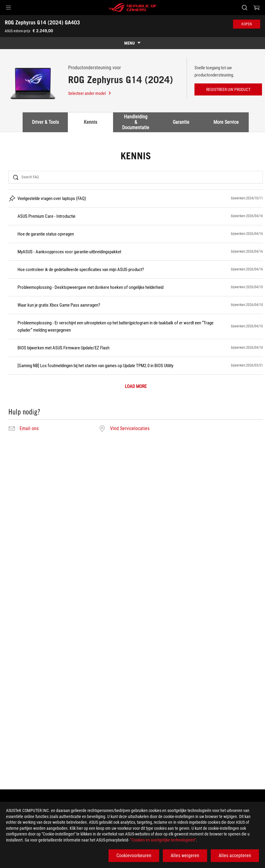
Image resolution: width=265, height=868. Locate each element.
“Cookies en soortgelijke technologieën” (163, 840)
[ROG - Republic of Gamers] (133, 8)
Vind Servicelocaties (130, 429)
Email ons (29, 429)
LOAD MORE (136, 387)
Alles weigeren (185, 856)
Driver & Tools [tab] (45, 122)
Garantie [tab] (181, 122)
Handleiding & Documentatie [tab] (136, 122)
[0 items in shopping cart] (257, 8)
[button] (8, 8)
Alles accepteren (235, 856)
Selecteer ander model (90, 93)
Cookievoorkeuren (134, 856)
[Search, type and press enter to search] (244, 8)
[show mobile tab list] (132, 43)
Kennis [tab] (90, 122)
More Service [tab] (226, 122)
